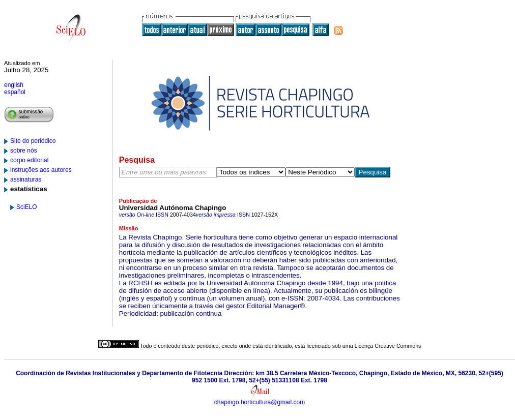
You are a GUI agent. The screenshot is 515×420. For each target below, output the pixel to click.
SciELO (27, 207)
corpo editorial (29, 160)
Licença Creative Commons (388, 346)
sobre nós (24, 151)
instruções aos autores (41, 170)
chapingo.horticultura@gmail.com (260, 402)
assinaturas (26, 179)
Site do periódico (33, 141)
